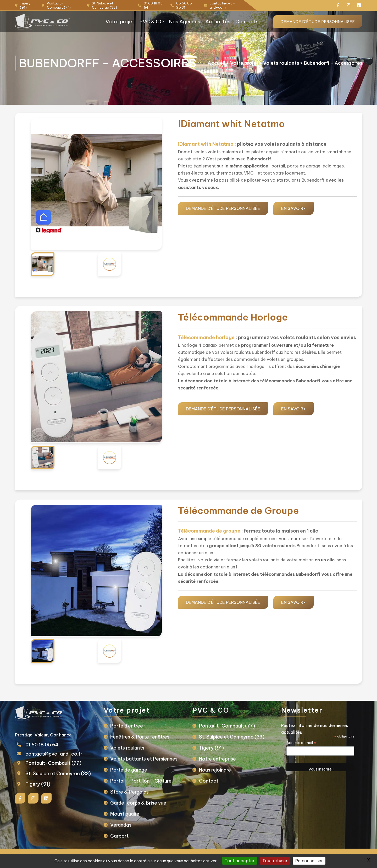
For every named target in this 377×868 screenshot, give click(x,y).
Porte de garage (131, 770)
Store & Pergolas (132, 792)
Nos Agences (177, 22)
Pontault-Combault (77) (57, 763)
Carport (121, 836)
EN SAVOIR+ (293, 208)
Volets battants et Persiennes (146, 759)
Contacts (242, 22)
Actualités (212, 22)
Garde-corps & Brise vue (140, 803)
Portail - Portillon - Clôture (143, 781)
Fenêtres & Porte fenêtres (142, 737)
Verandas (123, 825)
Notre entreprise (217, 759)
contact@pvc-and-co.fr (58, 754)
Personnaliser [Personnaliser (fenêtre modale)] (309, 861)
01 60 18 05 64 (46, 745)
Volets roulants (277, 60)
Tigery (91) (42, 784)
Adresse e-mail (300, 743)
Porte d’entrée (129, 726)
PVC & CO (142, 22)
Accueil (213, 60)
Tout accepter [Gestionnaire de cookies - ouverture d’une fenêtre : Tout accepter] (240, 861)
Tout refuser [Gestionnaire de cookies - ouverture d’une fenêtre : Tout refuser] (275, 861)
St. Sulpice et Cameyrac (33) (62, 774)
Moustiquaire (127, 814)
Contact (209, 781)
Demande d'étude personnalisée (313, 21)
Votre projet (109, 22)
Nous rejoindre (215, 770)
